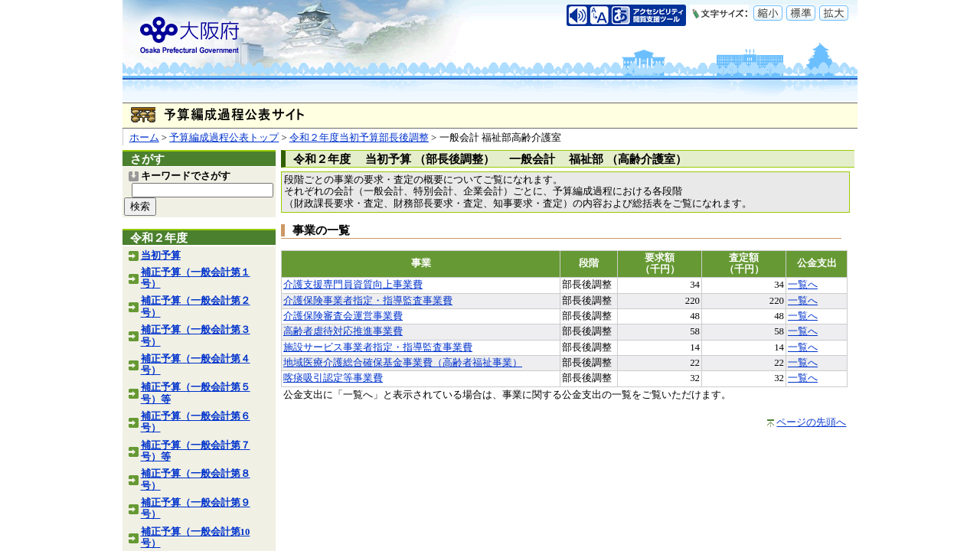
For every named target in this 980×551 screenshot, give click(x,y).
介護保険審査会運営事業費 (343, 316)
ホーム (144, 138)
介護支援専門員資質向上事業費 (353, 285)
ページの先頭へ (811, 422)
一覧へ (803, 285)
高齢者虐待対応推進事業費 (343, 331)
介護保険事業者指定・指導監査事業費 (368, 301)
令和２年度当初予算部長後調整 (359, 138)
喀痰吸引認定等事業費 (333, 378)
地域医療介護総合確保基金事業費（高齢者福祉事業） (403, 363)
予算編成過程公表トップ (224, 138)
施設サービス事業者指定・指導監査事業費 (378, 347)
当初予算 (161, 256)
